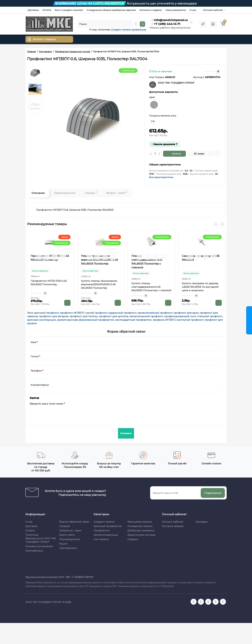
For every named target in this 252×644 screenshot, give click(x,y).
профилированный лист (180, 316)
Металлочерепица (106, 535)
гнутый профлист (96, 313)
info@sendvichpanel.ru (170, 20)
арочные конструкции (42, 320)
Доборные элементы (141, 530)
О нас (193, 10)
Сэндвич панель (104, 522)
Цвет (152, 97)
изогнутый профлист (190, 320)
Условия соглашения (39, 546)
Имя (33, 342)
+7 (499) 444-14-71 (166, 24)
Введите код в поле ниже (46, 404)
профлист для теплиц (84, 316)
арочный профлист (46, 313)
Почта (34, 356)
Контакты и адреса (151, 10)
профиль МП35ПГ (164, 320)
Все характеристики (161, 177)
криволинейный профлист (155, 313)
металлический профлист (146, 316)
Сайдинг (133, 539)
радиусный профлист (122, 313)
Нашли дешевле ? (164, 144)
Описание (38, 193)
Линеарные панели (140, 526)
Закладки (202, 522)
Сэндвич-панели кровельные (129, 29)
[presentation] (56, 413)
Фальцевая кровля (140, 522)
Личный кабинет (173, 522)
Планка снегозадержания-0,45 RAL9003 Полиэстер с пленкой (147, 262)
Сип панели (101, 539)
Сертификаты (34, 551)
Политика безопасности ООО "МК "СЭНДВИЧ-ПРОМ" (41, 538)
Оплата (47, 10)
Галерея (64, 526)
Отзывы (91, 193)
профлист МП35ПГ (72, 313)
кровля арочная (67, 320)
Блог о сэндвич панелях (69, 10)
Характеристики (65, 193)
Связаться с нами (70, 530)
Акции (63, 544)
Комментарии (40, 385)
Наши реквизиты (176, 10)
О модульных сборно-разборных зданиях (111, 10)
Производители (70, 539)
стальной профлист (210, 316)
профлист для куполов (114, 316)
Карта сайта (67, 535)
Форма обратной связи (74, 522)
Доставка (33, 10)
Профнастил (102, 530)
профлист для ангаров (54, 316)
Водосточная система (141, 535)
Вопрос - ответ (117, 193)
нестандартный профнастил (133, 320)
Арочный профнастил (108, 526)
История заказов (173, 526)
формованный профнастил (96, 320)
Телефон (36, 371)
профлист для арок (186, 313)
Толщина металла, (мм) (163, 116)
